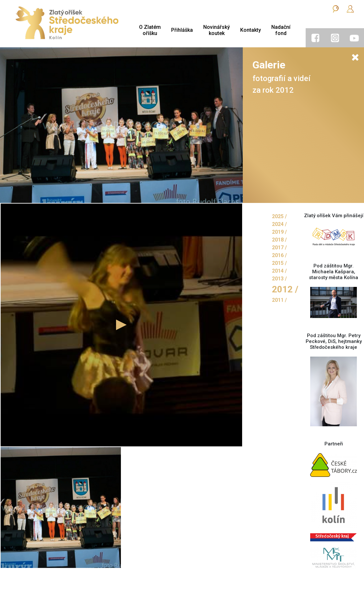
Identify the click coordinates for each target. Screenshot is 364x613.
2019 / (279, 232)
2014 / (279, 271)
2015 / (279, 263)
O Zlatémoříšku (150, 30)
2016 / (279, 255)
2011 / (279, 300)
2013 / (279, 279)
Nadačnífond (281, 30)
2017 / (279, 248)
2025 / (279, 216)
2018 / (279, 240)
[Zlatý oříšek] (67, 24)
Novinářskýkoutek (217, 30)
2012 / (285, 289)
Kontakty (251, 30)
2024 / (279, 224)
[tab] (315, 38)
